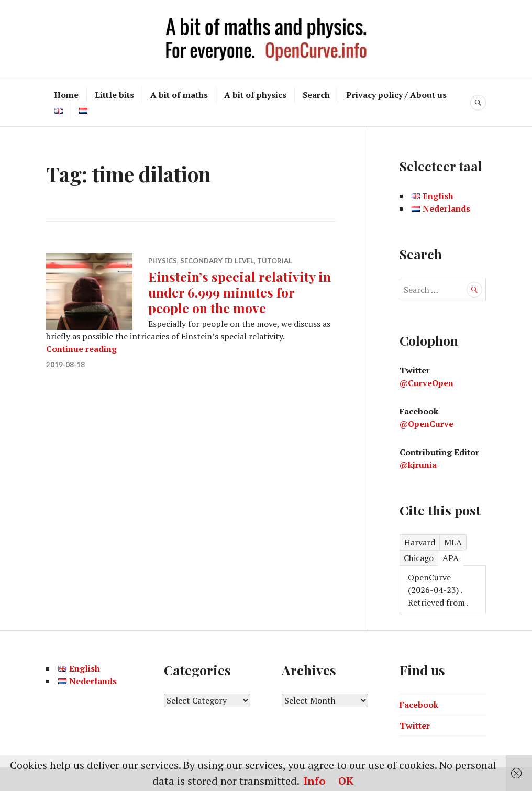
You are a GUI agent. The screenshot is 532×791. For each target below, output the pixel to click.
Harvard (420, 542)
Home (66, 95)
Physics (163, 261)
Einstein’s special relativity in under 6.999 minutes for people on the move (240, 292)
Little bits (114, 95)
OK (346, 781)
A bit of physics (255, 95)
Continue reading (81, 349)
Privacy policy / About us (396, 95)
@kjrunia (418, 465)
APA (451, 558)
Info (315, 781)
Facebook (419, 705)
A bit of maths (179, 95)
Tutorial (275, 261)
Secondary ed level (217, 261)
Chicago (419, 558)
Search (316, 95)
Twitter (415, 726)
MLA (453, 542)
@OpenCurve (426, 424)
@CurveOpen (426, 383)
